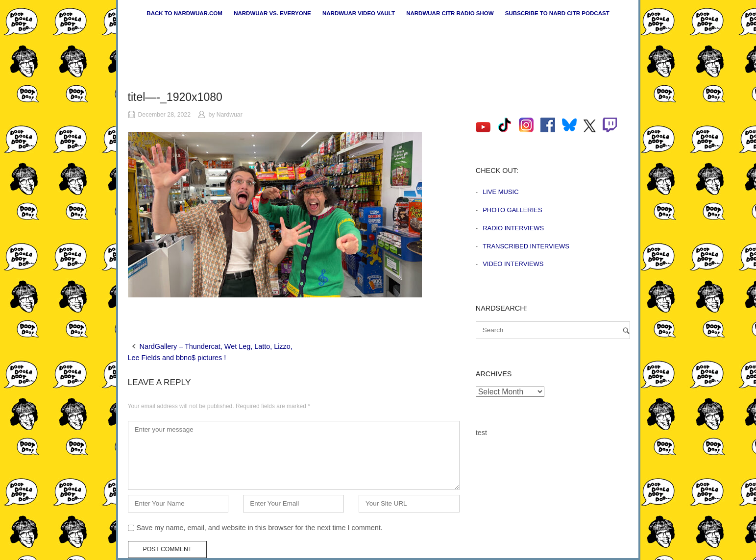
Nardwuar (230, 115)
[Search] (626, 330)
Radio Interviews (513, 228)
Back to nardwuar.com (184, 13)
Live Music (500, 192)
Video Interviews (513, 264)
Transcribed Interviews (526, 246)
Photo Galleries (512, 210)
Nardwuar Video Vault (359, 13)
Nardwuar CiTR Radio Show (450, 13)
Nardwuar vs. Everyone (272, 13)
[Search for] (553, 330)
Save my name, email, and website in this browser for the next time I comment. (260, 528)
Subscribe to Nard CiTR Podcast (557, 13)
